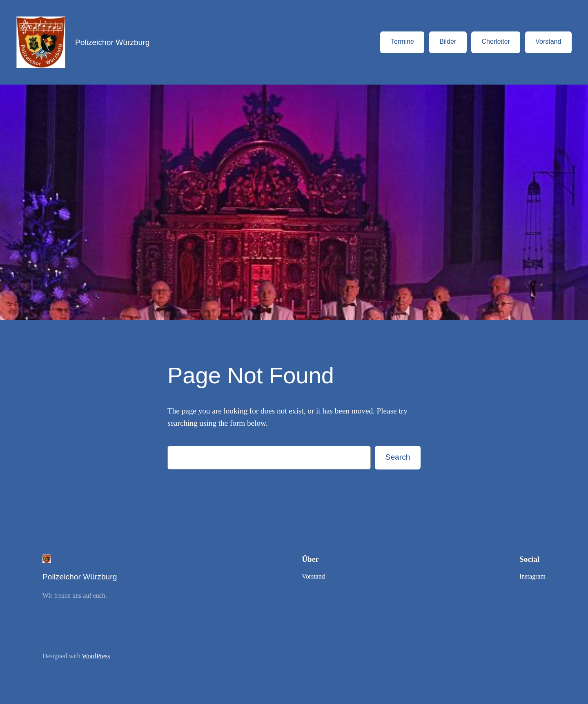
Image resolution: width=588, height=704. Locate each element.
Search (398, 457)
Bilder (448, 41)
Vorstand (548, 41)
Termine (402, 41)
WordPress (96, 656)
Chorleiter (496, 41)
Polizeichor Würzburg (112, 42)
